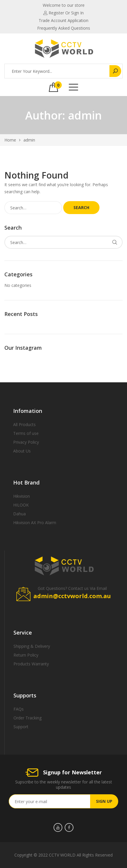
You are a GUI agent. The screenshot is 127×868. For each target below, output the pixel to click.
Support (21, 727)
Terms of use (26, 433)
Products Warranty (31, 664)
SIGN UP (104, 801)
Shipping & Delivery (32, 646)
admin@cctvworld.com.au (72, 596)
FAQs (19, 709)
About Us (22, 451)
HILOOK (21, 505)
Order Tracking (28, 718)
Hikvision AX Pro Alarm (35, 523)
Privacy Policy (26, 442)
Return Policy (26, 655)
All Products (24, 424)
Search (81, 207)
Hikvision (22, 496)
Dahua (19, 514)
